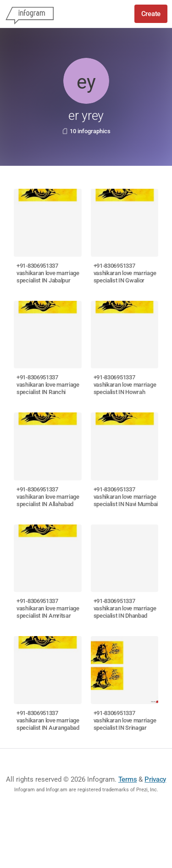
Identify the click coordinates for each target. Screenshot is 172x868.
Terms (128, 779)
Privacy (155, 779)
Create (151, 14)
